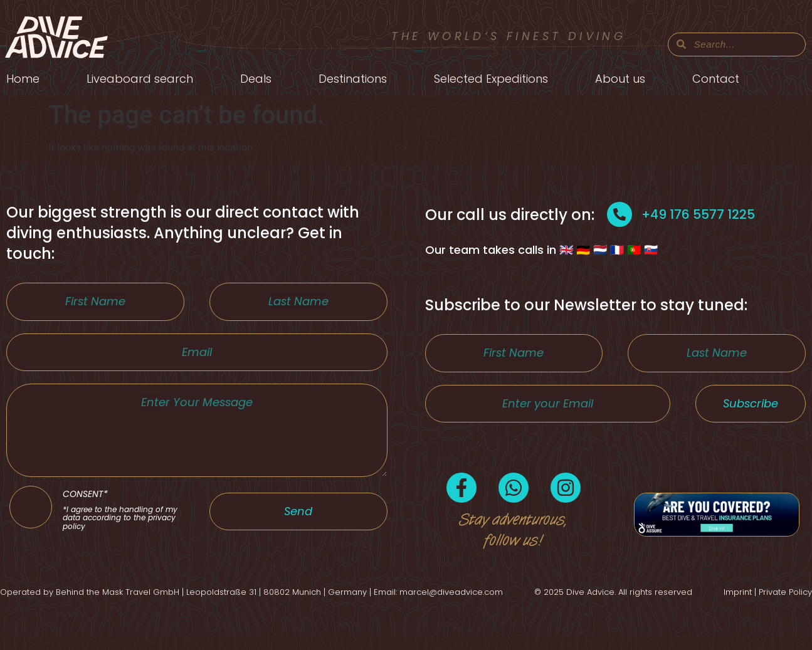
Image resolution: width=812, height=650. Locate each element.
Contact (716, 79)
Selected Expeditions (491, 79)
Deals (256, 79)
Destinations (353, 79)
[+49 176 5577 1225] (620, 214)
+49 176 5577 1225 (698, 214)
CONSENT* (124, 539)
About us (620, 79)
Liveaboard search (140, 79)
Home (23, 79)
